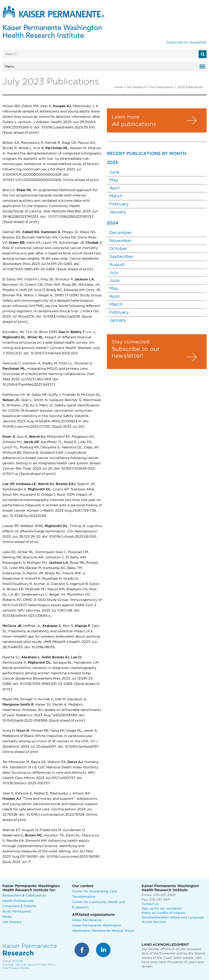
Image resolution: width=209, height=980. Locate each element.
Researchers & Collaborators (24, 896)
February (120, 204)
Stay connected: (131, 342)
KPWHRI (17, 961)
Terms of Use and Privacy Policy (35, 965)
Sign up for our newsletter (162, 909)
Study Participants (17, 912)
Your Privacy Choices (16, 968)
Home (118, 87)
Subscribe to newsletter (187, 42)
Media (7, 917)
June (115, 172)
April (115, 188)
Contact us (150, 904)
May (114, 180)
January (118, 212)
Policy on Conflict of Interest (164, 913)
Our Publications (162, 87)
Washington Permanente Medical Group (103, 931)
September (122, 257)
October (119, 249)
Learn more (125, 117)
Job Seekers (12, 922)
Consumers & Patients (19, 906)
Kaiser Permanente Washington (97, 926)
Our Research (136, 87)
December (121, 233)
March (116, 196)
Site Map (8, 965)
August (118, 265)
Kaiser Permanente (87, 920)
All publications (134, 124)
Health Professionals (18, 901)
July (114, 273)
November (121, 241)
